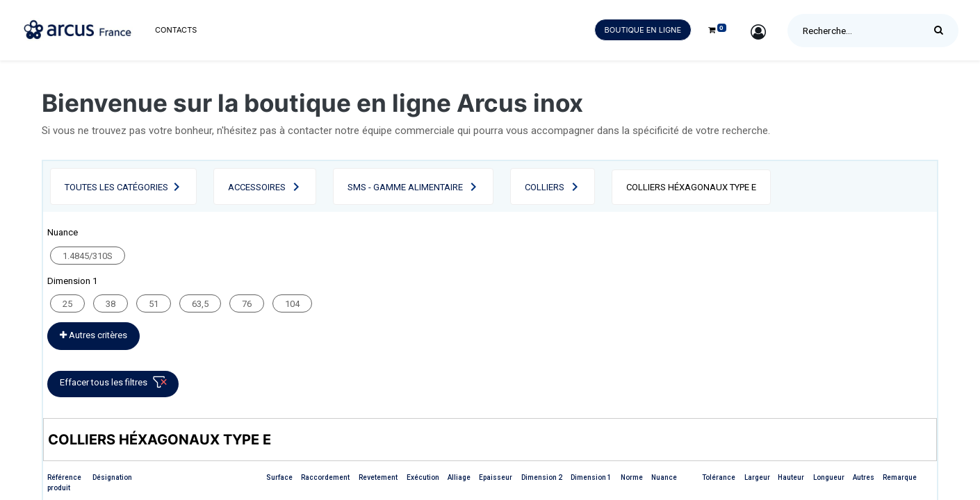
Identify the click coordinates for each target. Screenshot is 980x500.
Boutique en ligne (643, 30)
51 (154, 304)
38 (111, 304)
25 (67, 304)
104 (292, 304)
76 (247, 304)
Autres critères (93, 335)
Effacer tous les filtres (116, 385)
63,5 (200, 304)
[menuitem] (176, 30)
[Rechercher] (942, 31)
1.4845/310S (88, 256)
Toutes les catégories (116, 187)
